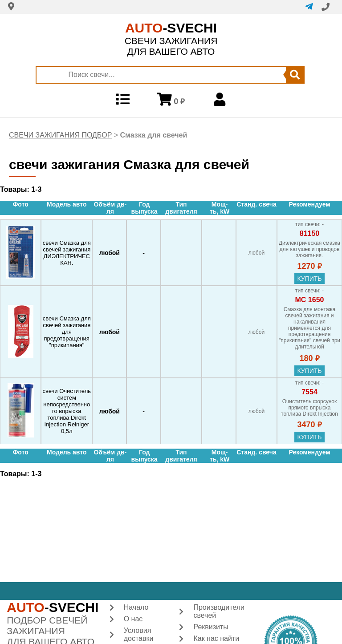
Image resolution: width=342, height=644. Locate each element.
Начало (136, 607)
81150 (310, 233)
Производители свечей (219, 611)
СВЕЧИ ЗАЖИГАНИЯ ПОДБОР (60, 135)
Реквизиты (211, 627)
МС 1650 (310, 300)
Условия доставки (139, 634)
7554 (309, 392)
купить (309, 279)
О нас (133, 619)
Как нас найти (216, 638)
